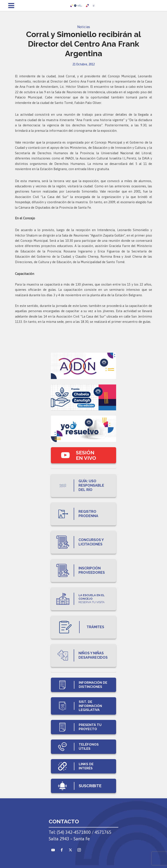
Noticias (84, 27)
